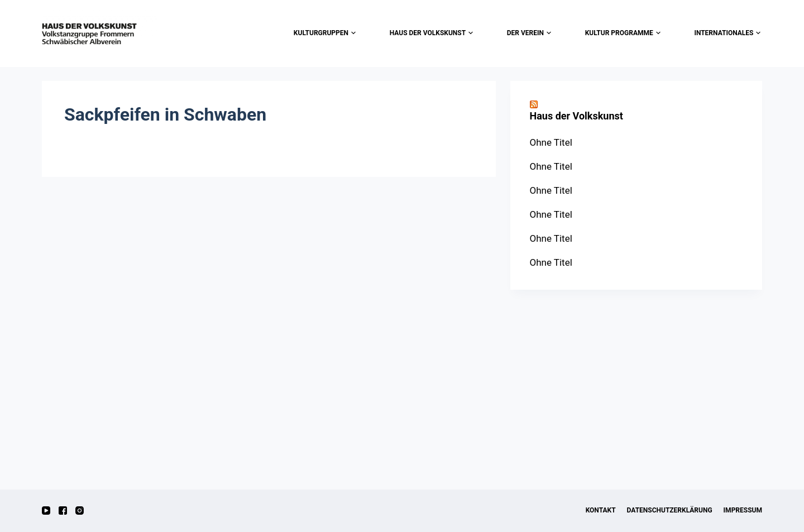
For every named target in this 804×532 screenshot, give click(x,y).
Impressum (743, 510)
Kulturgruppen (325, 33)
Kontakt (601, 510)
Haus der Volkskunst (431, 33)
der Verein (529, 33)
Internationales (727, 33)
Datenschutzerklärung (670, 510)
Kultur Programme (623, 33)
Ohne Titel (551, 142)
